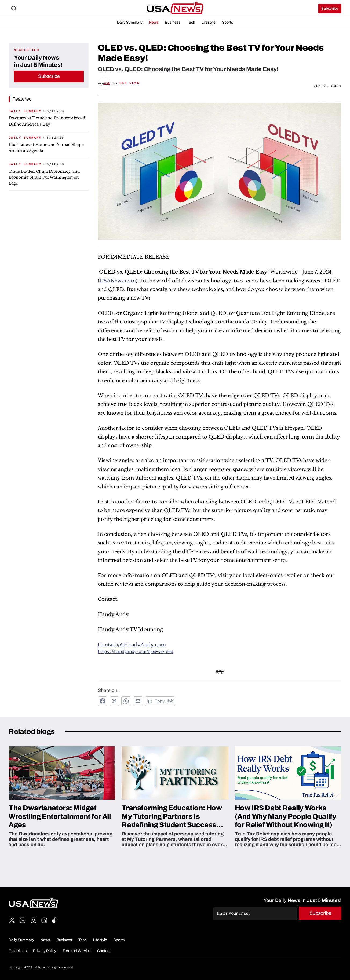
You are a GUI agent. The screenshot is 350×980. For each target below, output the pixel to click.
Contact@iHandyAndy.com (132, 645)
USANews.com (118, 281)
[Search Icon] (14, 9)
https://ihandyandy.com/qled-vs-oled (135, 651)
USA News (130, 83)
